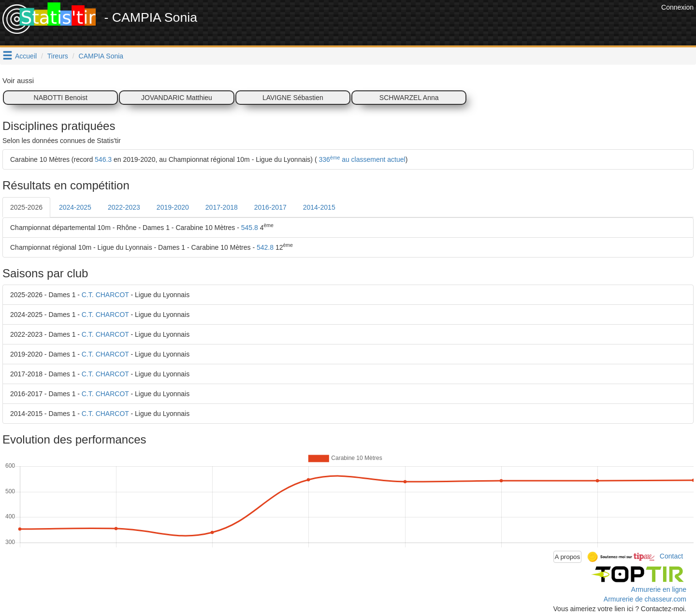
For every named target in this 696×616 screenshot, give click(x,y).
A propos (568, 557)
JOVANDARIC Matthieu (177, 98)
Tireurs (58, 56)
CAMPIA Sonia (101, 56)
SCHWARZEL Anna (409, 98)
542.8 (265, 247)
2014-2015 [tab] (319, 207)
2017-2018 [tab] (222, 207)
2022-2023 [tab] (124, 207)
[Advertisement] (483, 24)
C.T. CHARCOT (105, 295)
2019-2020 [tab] (173, 207)
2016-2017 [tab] (270, 207)
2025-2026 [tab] (26, 207)
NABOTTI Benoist (61, 98)
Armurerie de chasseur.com (645, 599)
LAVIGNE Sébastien (293, 98)
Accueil (26, 56)
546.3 (103, 159)
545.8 (250, 228)
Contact (671, 556)
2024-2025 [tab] (75, 207)
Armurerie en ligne (659, 589)
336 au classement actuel (361, 159)
